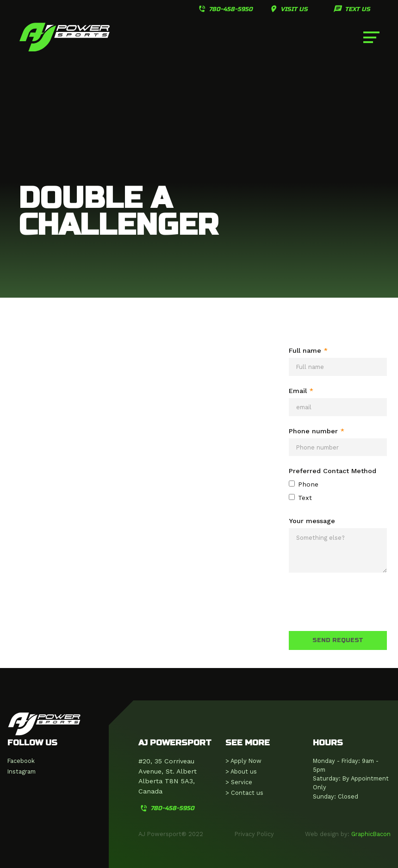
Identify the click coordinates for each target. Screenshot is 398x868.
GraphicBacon (371, 834)
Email (301, 391)
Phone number (317, 431)
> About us (241, 771)
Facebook (21, 761)
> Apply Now (243, 761)
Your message (312, 521)
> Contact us (244, 793)
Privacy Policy (254, 834)
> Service (239, 782)
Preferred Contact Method (333, 471)
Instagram (22, 771)
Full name (308, 350)
